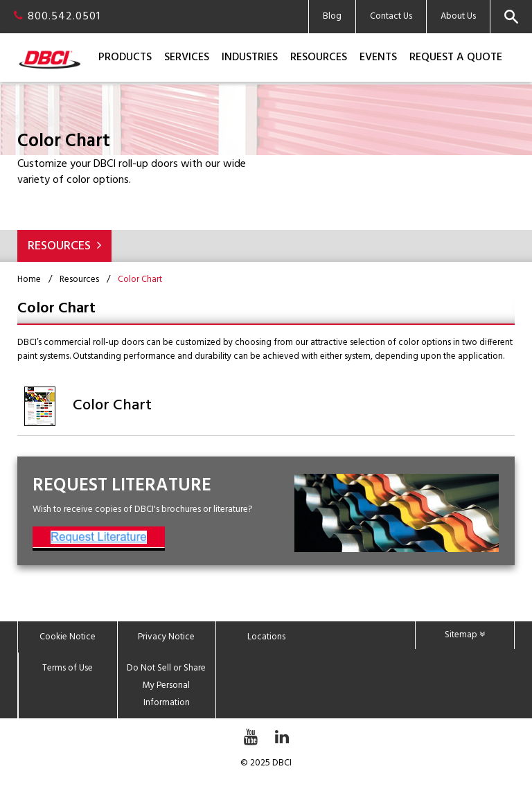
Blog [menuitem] (332, 16)
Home (29, 280)
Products (125, 57)
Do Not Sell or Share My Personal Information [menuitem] (166, 685)
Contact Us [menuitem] (391, 16)
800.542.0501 (57, 17)
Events (378, 57)
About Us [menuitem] (458, 16)
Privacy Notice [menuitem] (166, 637)
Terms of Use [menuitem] (68, 668)
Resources (319, 57)
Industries (250, 57)
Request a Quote (456, 57)
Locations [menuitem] (266, 637)
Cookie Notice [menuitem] (68, 637)
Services (187, 57)
